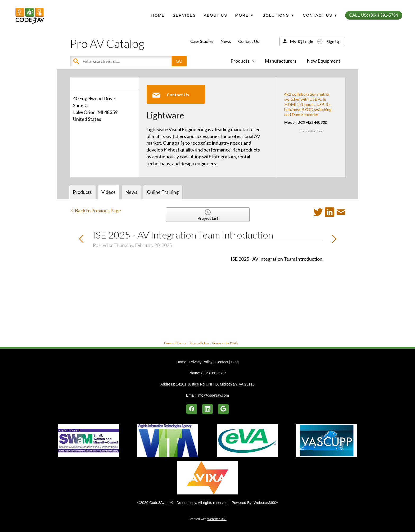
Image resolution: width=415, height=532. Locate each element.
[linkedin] (207, 409)
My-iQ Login (301, 41)
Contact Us (249, 41)
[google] (223, 409)
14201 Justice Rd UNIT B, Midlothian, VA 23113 (215, 384)
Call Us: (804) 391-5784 (374, 15)
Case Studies (202, 41)
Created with (207, 519)
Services (184, 15)
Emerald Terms (175, 343)
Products (242, 61)
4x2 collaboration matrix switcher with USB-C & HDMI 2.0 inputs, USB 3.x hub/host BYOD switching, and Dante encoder (308, 104)
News (226, 41)
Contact (222, 362)
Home (158, 15)
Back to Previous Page (95, 210)
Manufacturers (281, 61)
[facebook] (192, 409)
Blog (235, 362)
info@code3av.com (213, 395)
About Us (215, 15)
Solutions (278, 15)
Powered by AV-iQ (225, 343)
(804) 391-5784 (214, 373)
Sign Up (334, 41)
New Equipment (324, 61)
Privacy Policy (199, 343)
